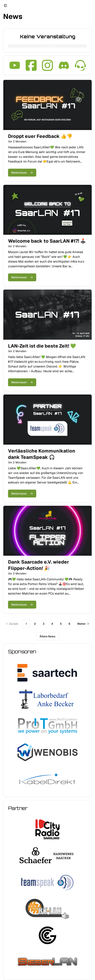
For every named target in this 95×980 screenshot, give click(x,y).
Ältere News (47, 636)
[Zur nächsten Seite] (83, 624)
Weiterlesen (22, 173)
